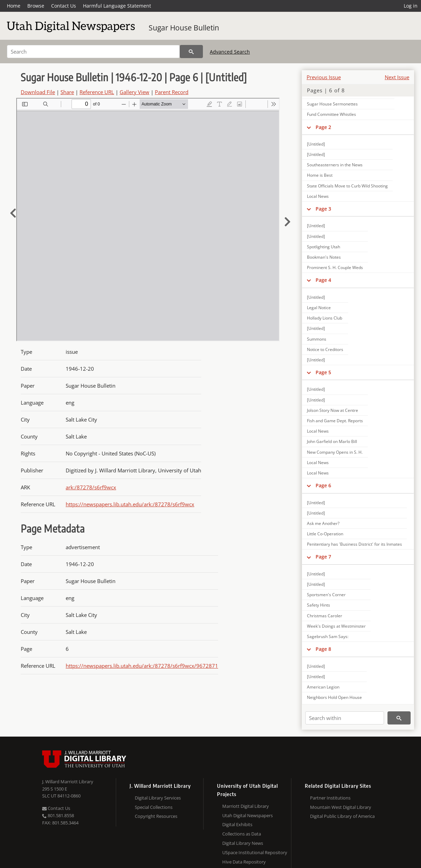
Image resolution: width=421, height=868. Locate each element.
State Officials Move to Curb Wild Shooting (347, 186)
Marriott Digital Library (246, 806)
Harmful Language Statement (117, 6)
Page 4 (323, 280)
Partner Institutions (330, 798)
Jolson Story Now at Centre (333, 410)
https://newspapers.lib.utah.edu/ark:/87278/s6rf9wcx (130, 504)
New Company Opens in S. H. (335, 452)
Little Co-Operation (325, 534)
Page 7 (323, 557)
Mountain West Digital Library (341, 807)
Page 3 (323, 209)
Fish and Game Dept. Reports (335, 421)
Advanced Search (230, 52)
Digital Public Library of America (342, 816)
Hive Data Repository (244, 862)
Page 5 (323, 372)
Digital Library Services (158, 798)
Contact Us (64, 6)
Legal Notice (319, 308)
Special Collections (154, 807)
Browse (36, 6)
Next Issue (397, 77)
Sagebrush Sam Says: (328, 636)
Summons (317, 339)
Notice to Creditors (325, 349)
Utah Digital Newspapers (247, 815)
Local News (318, 196)
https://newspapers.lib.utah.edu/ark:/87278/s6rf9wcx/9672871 (142, 666)
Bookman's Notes (324, 257)
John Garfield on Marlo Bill (332, 441)
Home (14, 6)
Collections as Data (242, 834)
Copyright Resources (156, 816)
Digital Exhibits (237, 824)
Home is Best (320, 175)
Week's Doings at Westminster (336, 626)
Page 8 (323, 649)
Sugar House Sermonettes (332, 104)
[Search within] (345, 718)
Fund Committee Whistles (331, 114)
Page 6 (323, 485)
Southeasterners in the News (335, 165)
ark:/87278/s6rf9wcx (91, 487)
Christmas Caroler (325, 616)
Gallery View (134, 92)
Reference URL (97, 92)
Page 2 (323, 127)
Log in (411, 6)
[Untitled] (316, 144)
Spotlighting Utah (324, 247)
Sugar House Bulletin (184, 28)
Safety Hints (319, 605)
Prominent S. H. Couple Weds (335, 267)
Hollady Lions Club (325, 318)
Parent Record (172, 92)
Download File (38, 92)
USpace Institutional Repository (255, 852)
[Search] (93, 52)
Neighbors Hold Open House (334, 697)
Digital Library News (243, 843)
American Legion (323, 687)
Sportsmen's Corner (326, 595)
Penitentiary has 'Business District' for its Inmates (354, 544)
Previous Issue (324, 77)
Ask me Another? (323, 523)
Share (67, 92)
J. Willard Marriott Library (68, 782)
